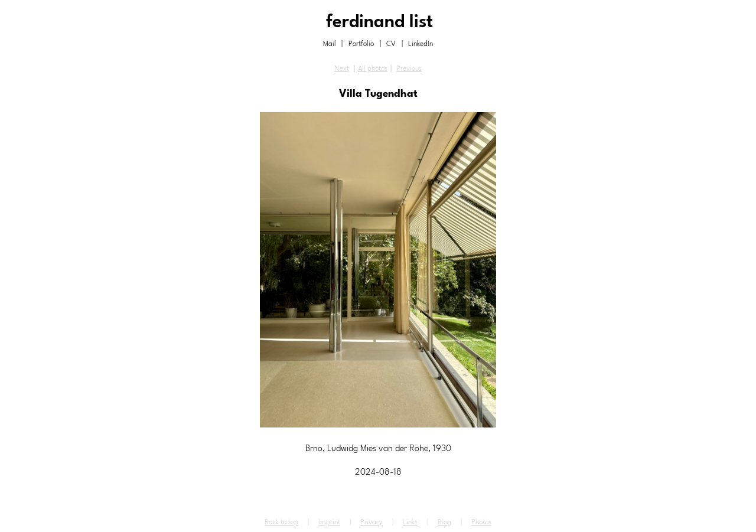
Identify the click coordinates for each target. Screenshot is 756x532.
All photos (373, 69)
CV (391, 44)
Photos (481, 523)
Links (410, 523)
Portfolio (361, 44)
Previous (409, 69)
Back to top (281, 523)
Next (342, 69)
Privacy (372, 523)
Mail (330, 44)
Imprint (329, 523)
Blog (444, 523)
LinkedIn (421, 44)
